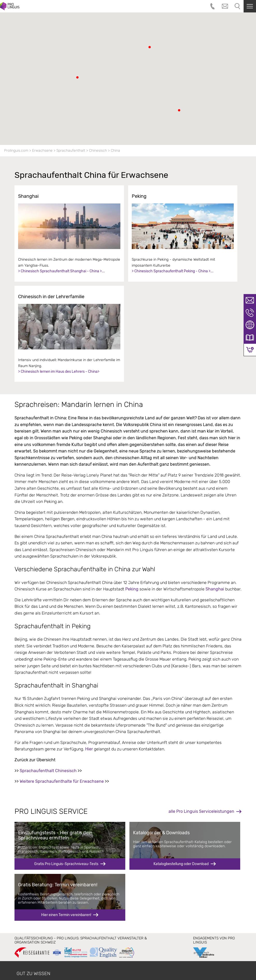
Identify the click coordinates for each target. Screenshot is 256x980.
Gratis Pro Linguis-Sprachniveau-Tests (66, 864)
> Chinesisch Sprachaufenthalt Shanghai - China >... (61, 271)
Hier (89, 749)
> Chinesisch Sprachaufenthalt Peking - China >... (173, 271)
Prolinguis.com (16, 151)
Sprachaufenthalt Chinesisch (48, 771)
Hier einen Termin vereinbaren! (66, 915)
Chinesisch (98, 151)
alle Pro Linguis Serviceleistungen (201, 811)
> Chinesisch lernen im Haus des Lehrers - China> (59, 372)
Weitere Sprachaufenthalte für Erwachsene (62, 781)
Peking (132, 589)
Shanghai (215, 589)
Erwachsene (42, 151)
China (115, 151)
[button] (77, 77)
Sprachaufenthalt (71, 151)
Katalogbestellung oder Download (181, 864)
